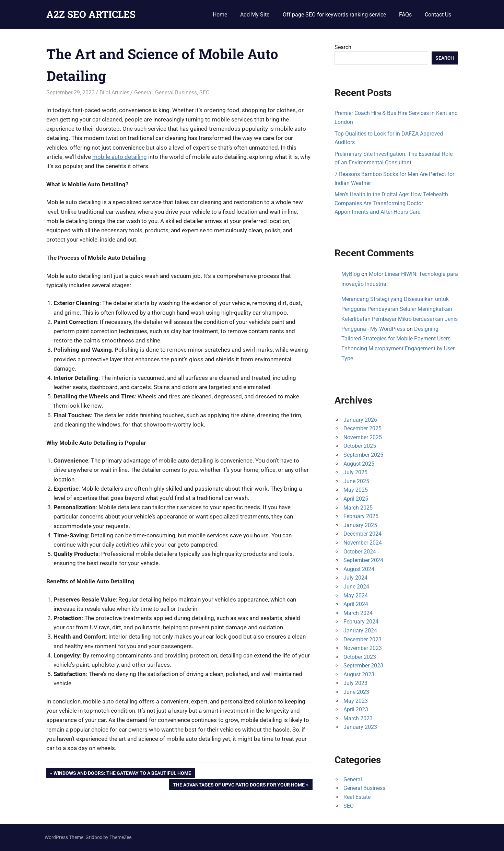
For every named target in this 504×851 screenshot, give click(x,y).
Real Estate (357, 797)
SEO (204, 92)
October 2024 (360, 552)
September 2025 (363, 455)
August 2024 (359, 569)
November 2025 (363, 437)
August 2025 (359, 464)
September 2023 (363, 666)
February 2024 (361, 622)
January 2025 (360, 525)
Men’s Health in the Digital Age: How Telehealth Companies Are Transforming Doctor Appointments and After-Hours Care (391, 203)
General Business (176, 92)
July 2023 (355, 683)
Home (220, 15)
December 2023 (362, 639)
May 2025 (356, 490)
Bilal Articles (114, 92)
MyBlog (351, 274)
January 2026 (360, 420)
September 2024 (363, 560)
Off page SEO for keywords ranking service (334, 15)
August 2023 (359, 674)
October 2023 (360, 657)
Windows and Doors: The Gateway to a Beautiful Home (122, 774)
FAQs (405, 15)
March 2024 (358, 613)
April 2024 (356, 604)
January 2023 (360, 727)
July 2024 (355, 578)
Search (343, 47)
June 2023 (356, 692)
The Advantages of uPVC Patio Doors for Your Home (239, 785)
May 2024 (356, 596)
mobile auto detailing (120, 157)
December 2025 (362, 428)
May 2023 (356, 701)
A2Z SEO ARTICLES (91, 14)
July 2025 (355, 472)
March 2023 (358, 718)
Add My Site (255, 15)
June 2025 (356, 481)
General (143, 92)
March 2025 (358, 508)
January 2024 (360, 631)
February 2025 (361, 516)
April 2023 (356, 709)
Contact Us (438, 15)
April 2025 (356, 499)
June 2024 (356, 587)
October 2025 (360, 446)
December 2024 (362, 534)
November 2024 (363, 543)
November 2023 (363, 648)
